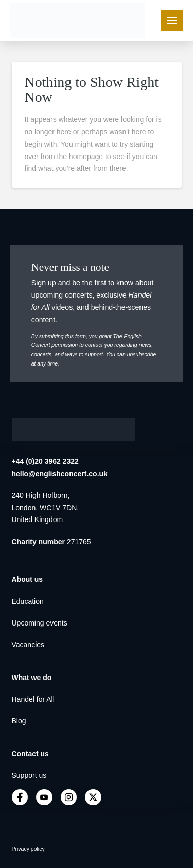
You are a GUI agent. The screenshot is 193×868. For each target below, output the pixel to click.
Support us (29, 775)
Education (28, 601)
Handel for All (33, 699)
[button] (172, 21)
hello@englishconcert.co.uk (60, 474)
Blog (19, 721)
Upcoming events (40, 623)
